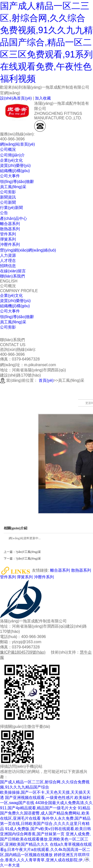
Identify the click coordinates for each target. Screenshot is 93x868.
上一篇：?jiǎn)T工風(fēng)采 (22, 552)
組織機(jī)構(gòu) (15, 306)
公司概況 (8, 149)
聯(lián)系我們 (12, 276)
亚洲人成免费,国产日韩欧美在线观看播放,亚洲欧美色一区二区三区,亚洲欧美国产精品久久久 (45, 839)
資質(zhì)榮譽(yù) (15, 301)
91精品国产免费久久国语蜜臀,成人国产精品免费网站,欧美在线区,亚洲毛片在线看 (45, 813)
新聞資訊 (8, 197)
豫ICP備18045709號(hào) (23, 652)
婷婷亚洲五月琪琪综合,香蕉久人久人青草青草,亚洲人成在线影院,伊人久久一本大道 (45, 860)
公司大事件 (10, 311)
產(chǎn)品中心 (14, 218)
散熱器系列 (81, 571)
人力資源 (8, 255)
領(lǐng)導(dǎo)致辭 (17, 317)
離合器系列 (60, 571)
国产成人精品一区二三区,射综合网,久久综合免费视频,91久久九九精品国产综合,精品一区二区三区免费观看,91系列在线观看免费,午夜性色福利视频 (46, 42)
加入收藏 (43, 98)
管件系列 (8, 577)
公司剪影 (8, 327)
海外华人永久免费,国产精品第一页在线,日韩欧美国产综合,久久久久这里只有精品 (45, 824)
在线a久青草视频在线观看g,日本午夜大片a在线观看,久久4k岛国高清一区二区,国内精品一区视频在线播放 (46, 850)
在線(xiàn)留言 (13, 271)
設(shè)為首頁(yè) (16, 98)
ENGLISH (9, 281)
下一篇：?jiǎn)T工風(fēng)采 (22, 559)
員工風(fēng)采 (13, 322)
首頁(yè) (46, 380)
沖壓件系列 (44, 577)
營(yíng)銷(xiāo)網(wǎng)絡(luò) (28, 250)
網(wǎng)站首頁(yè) (17, 144)
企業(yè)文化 (11, 295)
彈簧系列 (25, 577)
